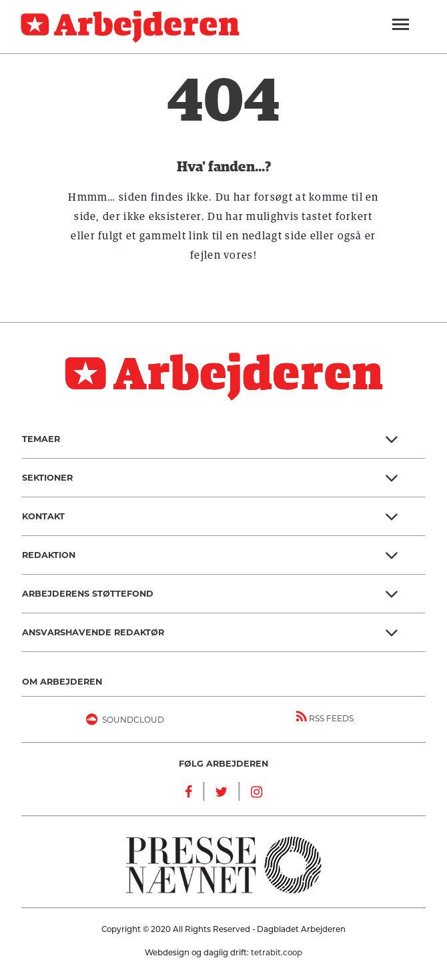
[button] (223, 439)
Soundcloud (122, 722)
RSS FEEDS (325, 717)
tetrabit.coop (277, 953)
